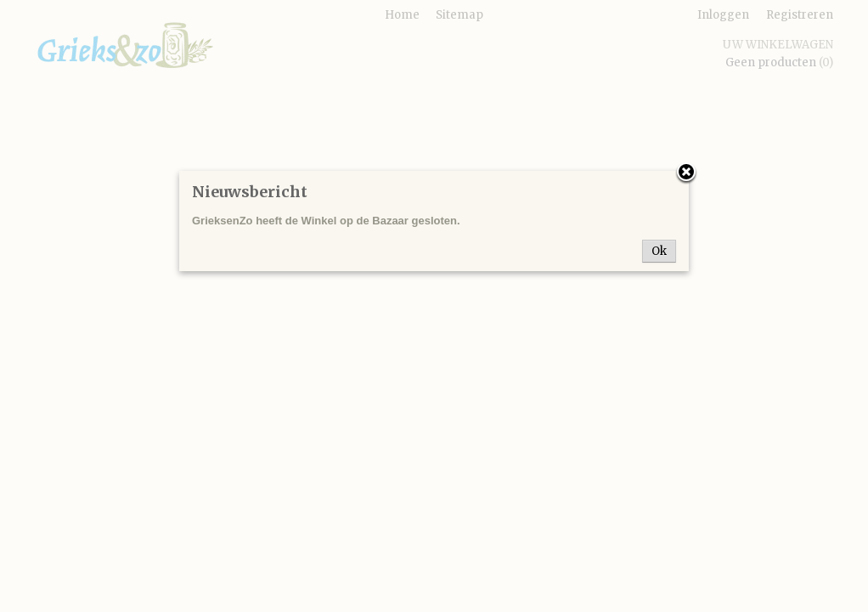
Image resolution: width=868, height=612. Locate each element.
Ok (659, 251)
